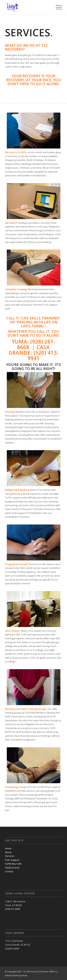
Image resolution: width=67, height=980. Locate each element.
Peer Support (12, 860)
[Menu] (57, 7)
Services (10, 856)
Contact (9, 871)
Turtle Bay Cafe (13, 864)
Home (8, 848)
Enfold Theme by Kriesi (16, 975)
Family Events (12, 868)
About (8, 852)
